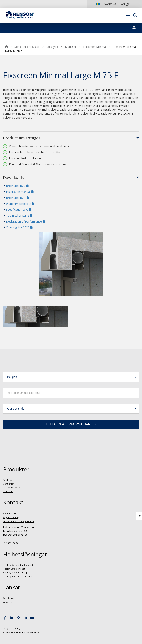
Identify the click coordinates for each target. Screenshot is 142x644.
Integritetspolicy (12, 628)
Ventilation (9, 484)
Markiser (71, 47)
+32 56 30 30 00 (11, 543)
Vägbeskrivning (11, 517)
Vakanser (8, 602)
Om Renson (9, 598)
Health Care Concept (14, 569)
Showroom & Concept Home (18, 521)
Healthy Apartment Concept (18, 576)
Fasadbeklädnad (12, 488)
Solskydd (52, 47)
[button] (71, 377)
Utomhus (8, 491)
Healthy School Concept (16, 572)
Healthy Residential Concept (18, 565)
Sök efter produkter (27, 47)
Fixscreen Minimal (95, 47)
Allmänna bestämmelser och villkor (22, 632)
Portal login (133, 25)
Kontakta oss (10, 513)
